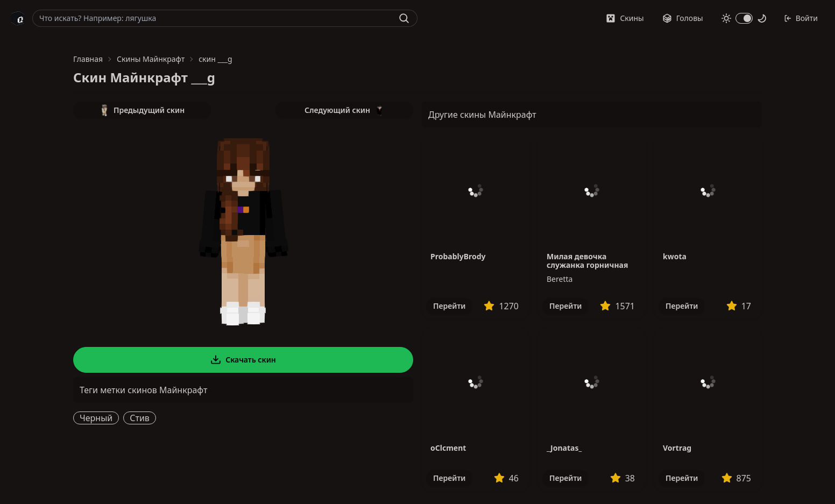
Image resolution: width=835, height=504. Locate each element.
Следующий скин (344, 110)
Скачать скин (243, 360)
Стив (140, 418)
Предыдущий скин (142, 110)
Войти (801, 18)
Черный (96, 418)
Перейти (449, 306)
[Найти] (404, 18)
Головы (683, 18)
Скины (625, 18)
